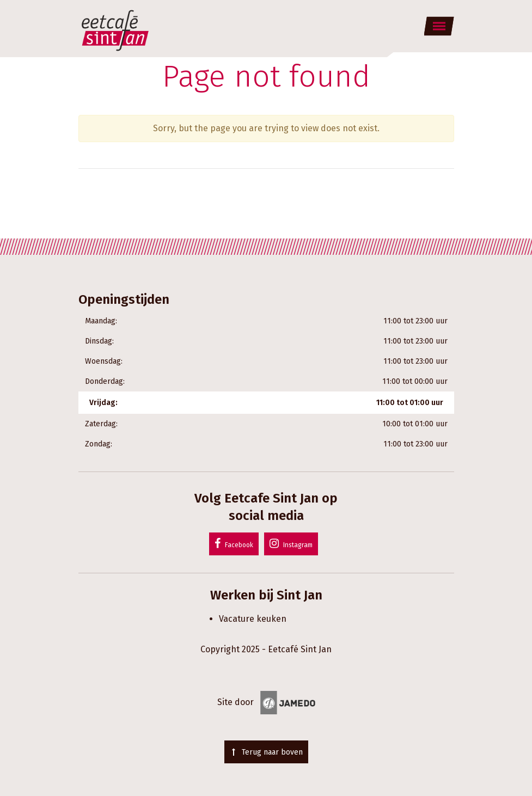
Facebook (234, 543)
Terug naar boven (266, 752)
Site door (266, 702)
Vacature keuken (253, 619)
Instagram (291, 543)
